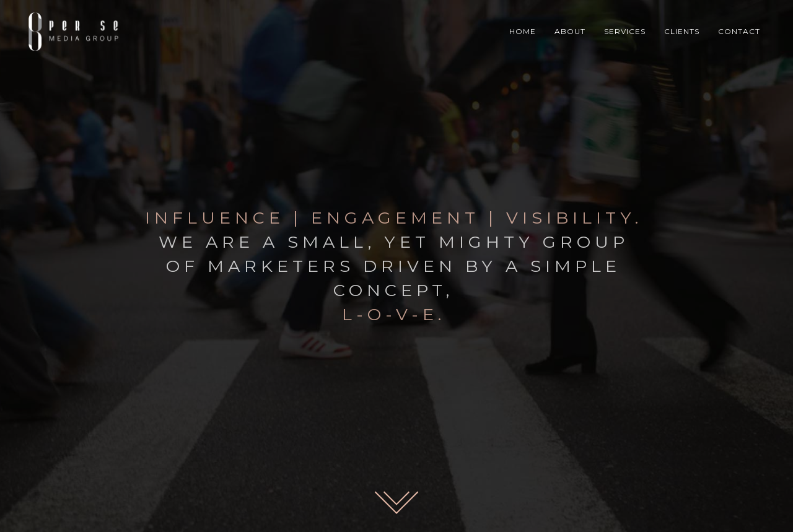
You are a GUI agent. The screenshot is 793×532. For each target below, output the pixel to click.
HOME (523, 31)
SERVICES (625, 31)
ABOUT (570, 31)
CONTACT (739, 31)
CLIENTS (682, 31)
